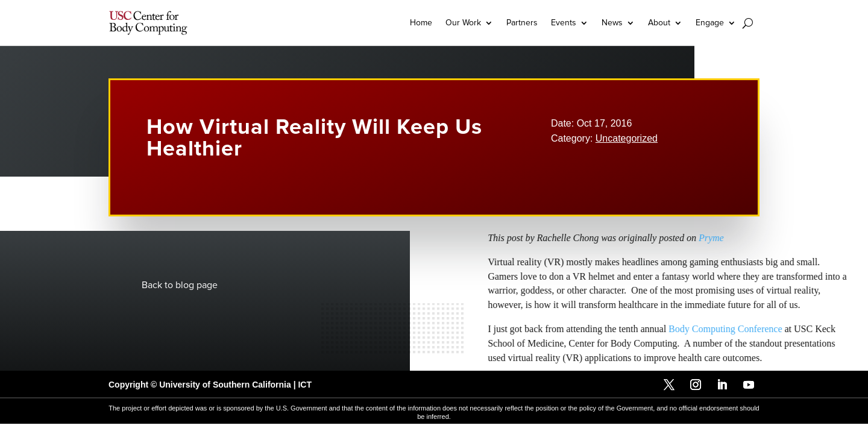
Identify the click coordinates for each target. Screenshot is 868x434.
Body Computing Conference (781, 329)
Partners (522, 23)
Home (421, 23)
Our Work (463, 23)
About (659, 23)
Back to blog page (180, 285)
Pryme (766, 238)
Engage (710, 23)
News (612, 23)
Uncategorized (627, 138)
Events (564, 23)
